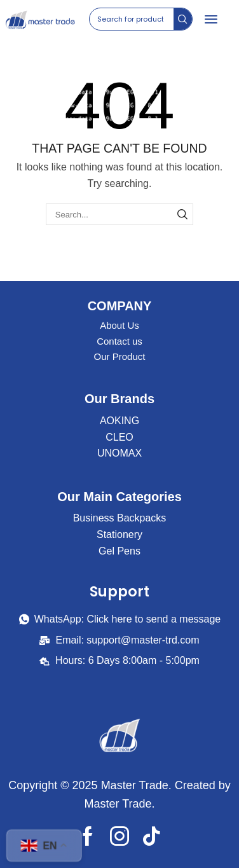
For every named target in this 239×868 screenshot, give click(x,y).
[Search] (183, 19)
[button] (211, 19)
